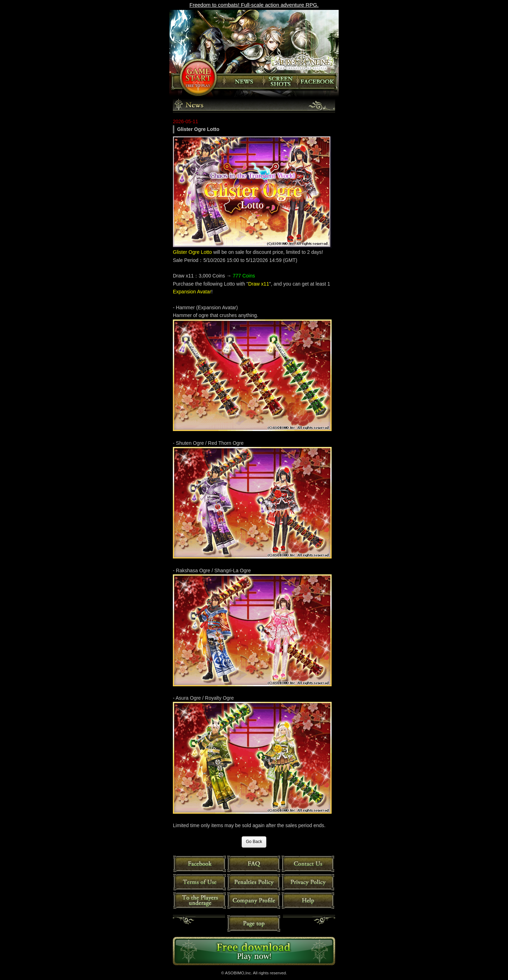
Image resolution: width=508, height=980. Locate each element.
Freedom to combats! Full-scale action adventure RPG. (254, 5)
